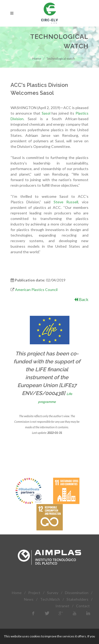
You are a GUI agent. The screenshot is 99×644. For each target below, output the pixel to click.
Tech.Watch (50, 599)
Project (34, 593)
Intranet (62, 606)
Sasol (46, 113)
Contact (83, 606)
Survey (53, 593)
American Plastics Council (36, 290)
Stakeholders (77, 599)
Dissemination (77, 593)
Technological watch (61, 58)
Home (37, 58)
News (29, 599)
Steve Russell (66, 202)
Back (81, 299)
